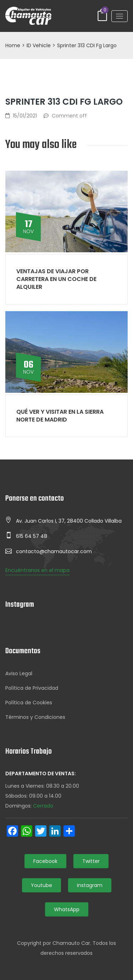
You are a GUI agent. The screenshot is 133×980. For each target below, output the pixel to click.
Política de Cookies (29, 703)
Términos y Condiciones (35, 717)
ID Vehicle (39, 45)
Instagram (90, 885)
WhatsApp (67, 909)
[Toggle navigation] (120, 16)
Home (13, 45)
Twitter (91, 861)
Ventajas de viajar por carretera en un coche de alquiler (56, 279)
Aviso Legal (19, 673)
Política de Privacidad (32, 688)
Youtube (41, 885)
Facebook (45, 861)
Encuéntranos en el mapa (37, 570)
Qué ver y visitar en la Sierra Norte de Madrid (60, 416)
